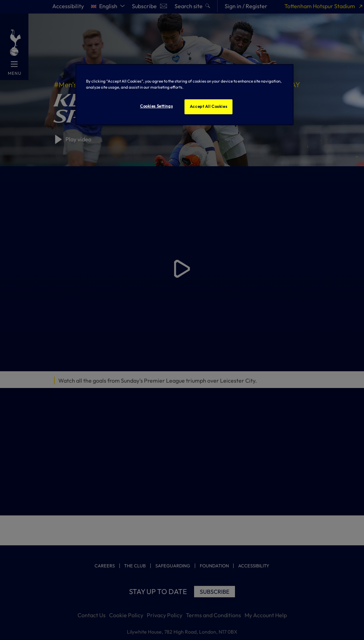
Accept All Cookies (208, 106)
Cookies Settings (156, 106)
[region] (184, 95)
